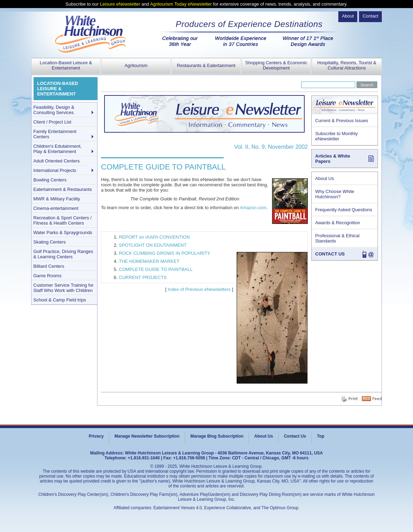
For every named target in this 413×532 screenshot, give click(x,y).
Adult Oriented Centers (56, 161)
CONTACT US (330, 254)
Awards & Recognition (338, 223)
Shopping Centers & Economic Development (276, 65)
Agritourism (136, 65)
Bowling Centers (50, 180)
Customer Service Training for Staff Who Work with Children (63, 288)
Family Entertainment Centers (55, 134)
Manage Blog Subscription (217, 436)
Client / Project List (52, 122)
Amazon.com (253, 208)
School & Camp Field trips (60, 300)
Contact (370, 16)
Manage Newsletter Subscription (147, 436)
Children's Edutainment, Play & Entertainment (57, 149)
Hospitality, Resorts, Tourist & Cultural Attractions (347, 65)
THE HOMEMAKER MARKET (149, 261)
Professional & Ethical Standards (337, 238)
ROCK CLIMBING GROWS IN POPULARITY (165, 253)
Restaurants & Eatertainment (206, 65)
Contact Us (295, 436)
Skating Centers (50, 242)
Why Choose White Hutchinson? (335, 194)
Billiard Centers (49, 266)
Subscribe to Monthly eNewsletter (336, 136)
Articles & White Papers (333, 159)
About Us (324, 178)
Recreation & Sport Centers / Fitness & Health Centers (62, 220)
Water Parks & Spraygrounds (63, 232)
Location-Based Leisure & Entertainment (66, 65)
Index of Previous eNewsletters (199, 289)
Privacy (96, 436)
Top (321, 436)
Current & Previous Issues (342, 121)
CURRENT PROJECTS (143, 277)
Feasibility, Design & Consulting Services (54, 110)
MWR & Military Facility (57, 199)
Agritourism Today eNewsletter (181, 4)
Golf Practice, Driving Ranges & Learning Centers (63, 254)
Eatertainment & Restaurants (63, 189)
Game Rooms (47, 276)
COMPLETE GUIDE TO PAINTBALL (156, 269)
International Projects (55, 170)
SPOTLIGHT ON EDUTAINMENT (153, 245)
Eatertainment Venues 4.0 (178, 508)
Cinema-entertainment (56, 208)
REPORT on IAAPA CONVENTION (154, 237)
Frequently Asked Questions (344, 210)
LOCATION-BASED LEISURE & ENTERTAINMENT (58, 89)
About (348, 16)
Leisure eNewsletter (120, 4)
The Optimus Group (280, 508)
